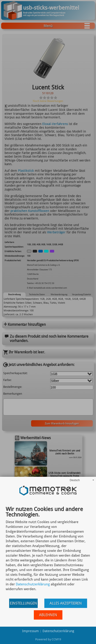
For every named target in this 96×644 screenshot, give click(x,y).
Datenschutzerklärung (33, 584)
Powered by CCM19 (48, 639)
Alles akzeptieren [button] (66, 603)
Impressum (31, 631)
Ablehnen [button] (48, 615)
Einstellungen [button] (23, 603)
